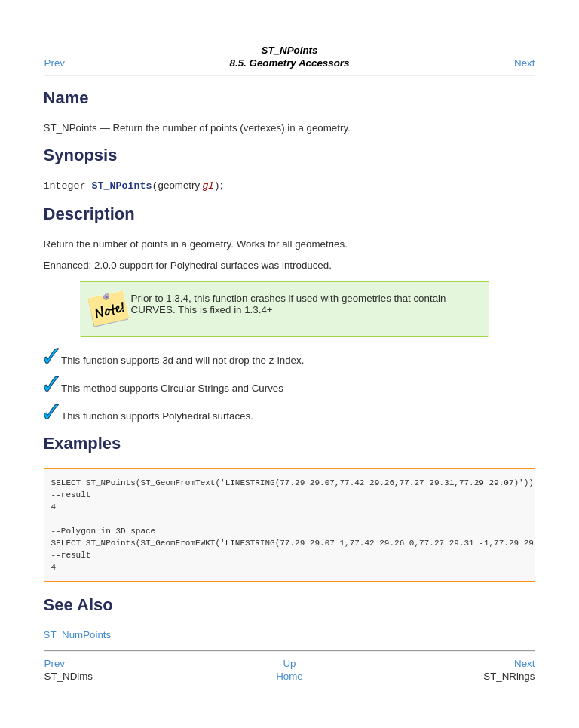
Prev (55, 63)
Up (289, 665)
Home (289, 678)
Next (524, 63)
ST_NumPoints (78, 636)
